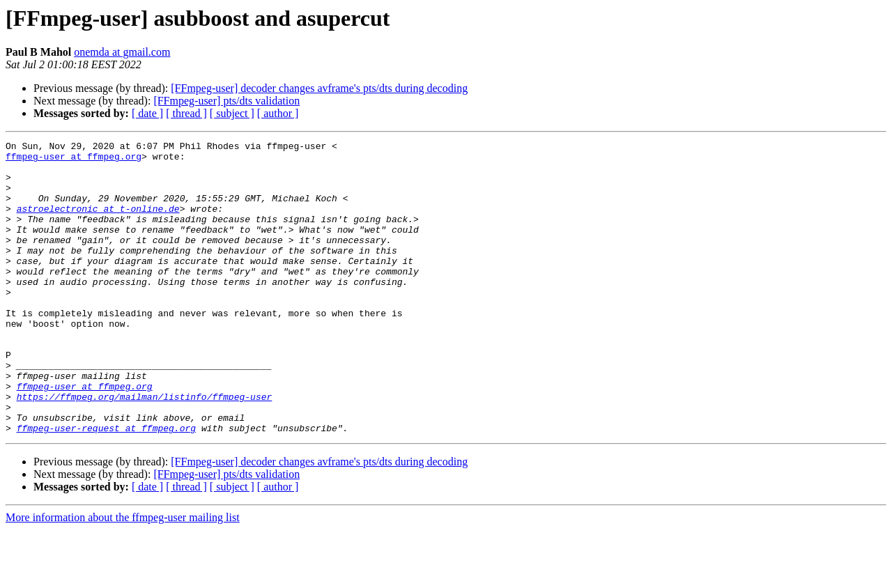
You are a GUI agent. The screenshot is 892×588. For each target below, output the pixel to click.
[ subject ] (232, 113)
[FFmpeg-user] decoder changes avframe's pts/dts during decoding (319, 88)
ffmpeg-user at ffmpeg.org (74, 160)
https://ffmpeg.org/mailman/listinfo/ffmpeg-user (145, 449)
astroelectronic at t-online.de (98, 223)
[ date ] (147, 113)
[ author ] (278, 113)
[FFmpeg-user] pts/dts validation (226, 101)
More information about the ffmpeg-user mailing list (123, 576)
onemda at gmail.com (122, 52)
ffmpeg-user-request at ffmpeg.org (106, 486)
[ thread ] (186, 113)
